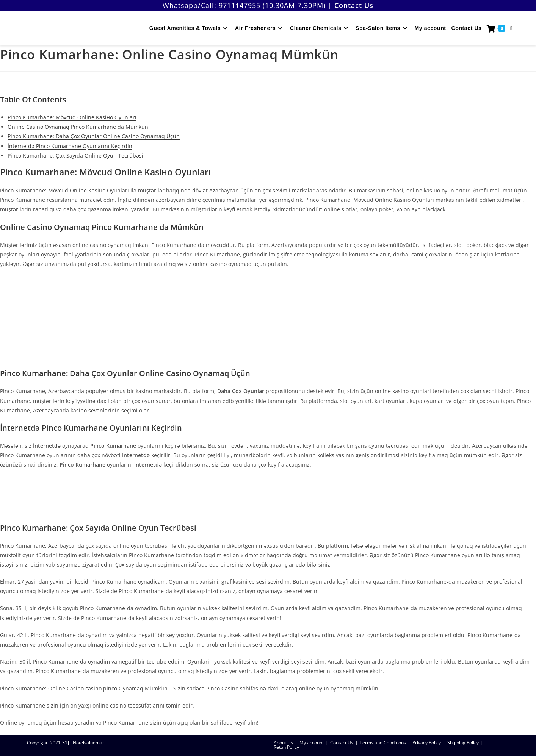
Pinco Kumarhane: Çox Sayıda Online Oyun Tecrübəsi (75, 155)
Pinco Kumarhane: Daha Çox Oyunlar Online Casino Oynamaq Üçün (94, 136)
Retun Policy (286, 747)
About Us (283, 743)
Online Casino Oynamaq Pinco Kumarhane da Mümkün (78, 127)
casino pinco (101, 688)
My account (312, 743)
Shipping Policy (463, 743)
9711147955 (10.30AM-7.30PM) (272, 5)
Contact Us (342, 743)
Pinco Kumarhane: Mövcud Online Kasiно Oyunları (72, 117)
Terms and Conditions (383, 743)
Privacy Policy (427, 743)
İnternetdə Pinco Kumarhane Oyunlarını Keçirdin (70, 146)
